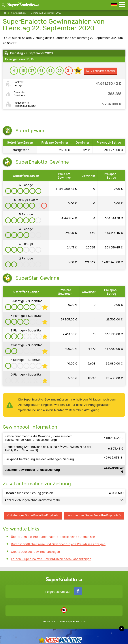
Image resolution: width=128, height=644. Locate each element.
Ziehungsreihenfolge (104, 71)
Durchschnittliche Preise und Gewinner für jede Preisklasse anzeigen (58, 545)
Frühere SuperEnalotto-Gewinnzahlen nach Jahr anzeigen (51, 559)
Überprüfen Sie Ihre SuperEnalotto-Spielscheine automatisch (53, 537)
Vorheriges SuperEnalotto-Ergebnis (34, 516)
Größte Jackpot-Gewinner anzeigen (35, 552)
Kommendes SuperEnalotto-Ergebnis (93, 516)
